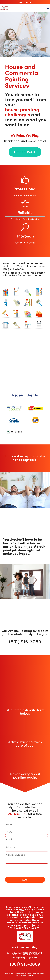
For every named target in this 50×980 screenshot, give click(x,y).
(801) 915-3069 (25, 2)
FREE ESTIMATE (25, 152)
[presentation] (20, 871)
